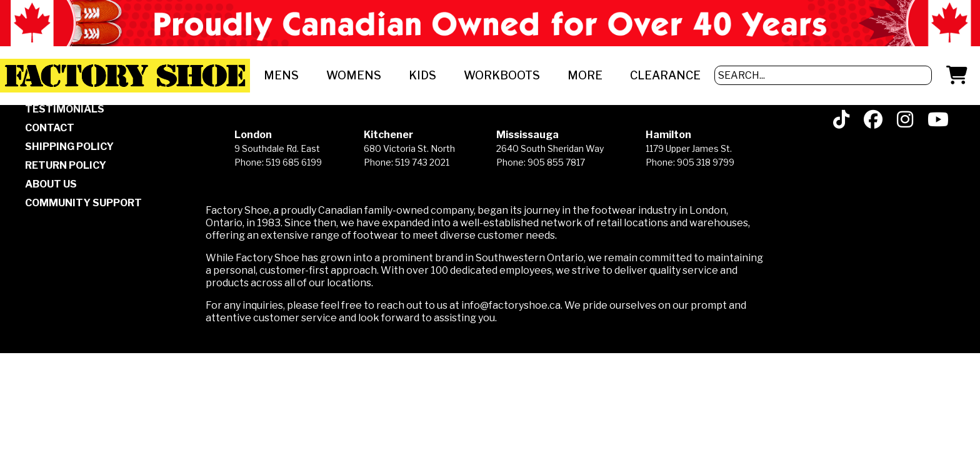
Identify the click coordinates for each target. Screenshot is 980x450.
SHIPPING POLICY (69, 147)
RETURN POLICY (66, 165)
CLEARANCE (665, 75)
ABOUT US (51, 184)
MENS (281, 75)
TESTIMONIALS (65, 109)
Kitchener (388, 135)
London (253, 135)
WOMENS (354, 75)
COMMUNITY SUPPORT (83, 203)
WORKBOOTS (502, 75)
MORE (585, 75)
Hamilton (668, 135)
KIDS (422, 75)
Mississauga (527, 135)
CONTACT (50, 128)
